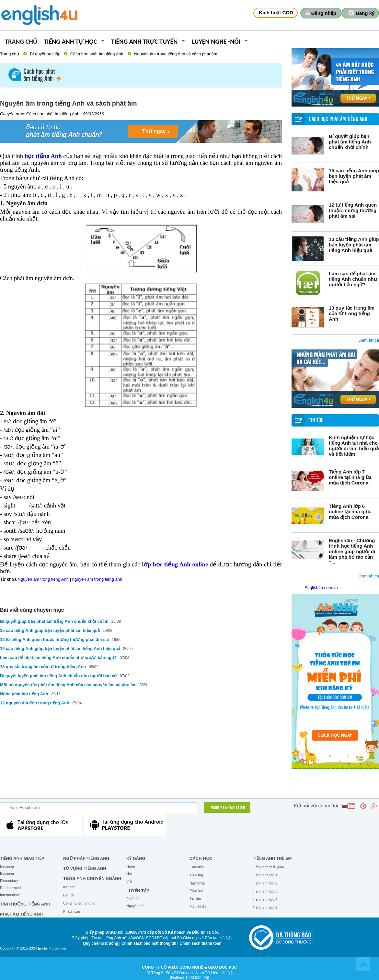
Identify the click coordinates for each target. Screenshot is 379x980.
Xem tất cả (369, 340)
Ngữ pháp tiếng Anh (86, 858)
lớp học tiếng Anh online (175, 564)
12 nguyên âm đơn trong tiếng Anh (35, 703)
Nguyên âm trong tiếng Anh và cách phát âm (176, 54)
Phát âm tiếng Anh (21, 914)
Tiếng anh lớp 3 (265, 891)
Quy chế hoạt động (101, 943)
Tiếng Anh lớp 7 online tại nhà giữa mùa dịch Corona (350, 477)
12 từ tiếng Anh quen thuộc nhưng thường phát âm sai (353, 210)
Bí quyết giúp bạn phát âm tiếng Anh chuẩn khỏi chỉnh (350, 142)
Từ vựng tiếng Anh (85, 868)
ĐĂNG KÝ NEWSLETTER (228, 808)
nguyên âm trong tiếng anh (97, 579)
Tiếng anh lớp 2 (265, 883)
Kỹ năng (136, 858)
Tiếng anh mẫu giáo (268, 867)
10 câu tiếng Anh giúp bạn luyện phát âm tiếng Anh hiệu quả (354, 245)
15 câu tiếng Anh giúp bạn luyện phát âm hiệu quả (354, 176)
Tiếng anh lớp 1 (265, 875)
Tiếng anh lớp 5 (265, 907)
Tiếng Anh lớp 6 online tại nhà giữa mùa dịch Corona (350, 512)
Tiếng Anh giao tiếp (22, 858)
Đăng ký (365, 13)
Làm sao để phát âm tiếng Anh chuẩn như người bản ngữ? (353, 279)
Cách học (201, 858)
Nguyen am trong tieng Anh (43, 579)
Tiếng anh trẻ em (272, 858)
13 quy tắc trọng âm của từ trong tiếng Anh (352, 313)
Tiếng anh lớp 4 (265, 899)
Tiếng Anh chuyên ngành (92, 878)
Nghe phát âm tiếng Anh (24, 694)
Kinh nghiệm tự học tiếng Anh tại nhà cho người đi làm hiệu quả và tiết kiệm (354, 446)
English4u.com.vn (321, 588)
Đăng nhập (324, 13)
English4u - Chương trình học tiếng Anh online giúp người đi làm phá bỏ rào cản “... (352, 551)
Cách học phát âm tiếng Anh (97, 54)
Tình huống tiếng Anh (25, 904)
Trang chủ (21, 42)
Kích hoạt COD (276, 12)
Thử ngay (154, 131)
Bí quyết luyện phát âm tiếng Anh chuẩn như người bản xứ (58, 676)
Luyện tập (138, 891)
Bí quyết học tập (45, 54)
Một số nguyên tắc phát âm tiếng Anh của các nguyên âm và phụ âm (68, 685)
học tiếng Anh (43, 156)
